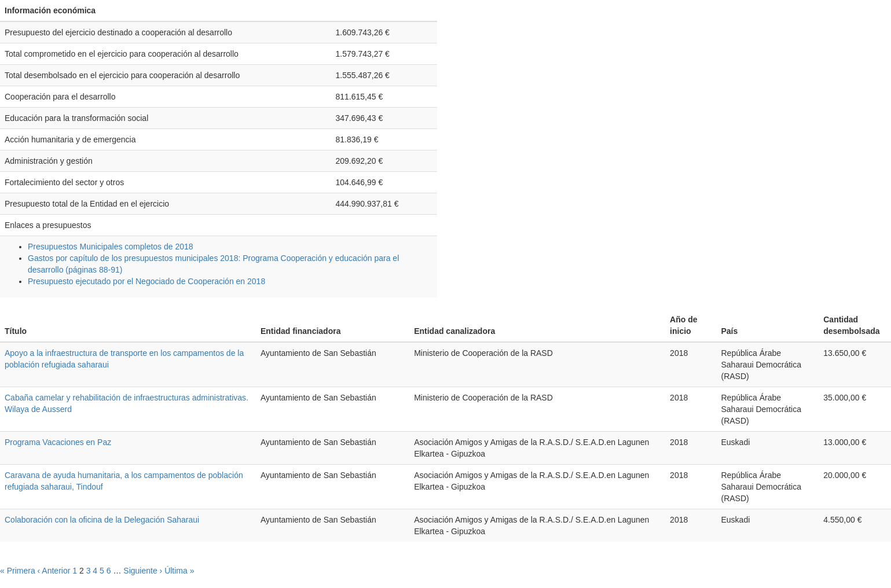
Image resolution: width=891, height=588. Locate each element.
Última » (179, 571)
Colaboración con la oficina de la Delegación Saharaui (102, 520)
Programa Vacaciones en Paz (58, 442)
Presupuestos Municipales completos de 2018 (111, 247)
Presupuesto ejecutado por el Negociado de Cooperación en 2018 (146, 281)
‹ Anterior (54, 571)
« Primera (18, 571)
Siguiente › (143, 571)
